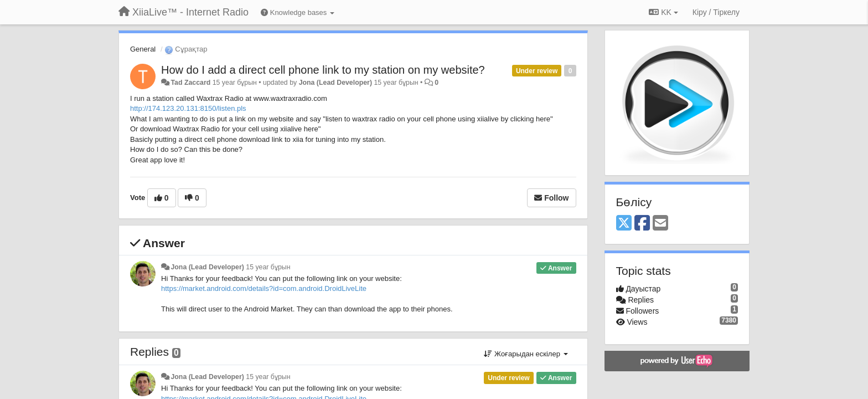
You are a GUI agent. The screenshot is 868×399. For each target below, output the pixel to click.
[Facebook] (642, 224)
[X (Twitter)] (624, 224)
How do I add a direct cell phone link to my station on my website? (323, 70)
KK (663, 12)
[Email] (660, 224)
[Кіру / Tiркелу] (716, 12)
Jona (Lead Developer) (335, 83)
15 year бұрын (268, 267)
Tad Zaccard (190, 83)
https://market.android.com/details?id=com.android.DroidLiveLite (264, 288)
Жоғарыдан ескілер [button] (526, 354)
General (143, 49)
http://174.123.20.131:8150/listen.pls (188, 108)
